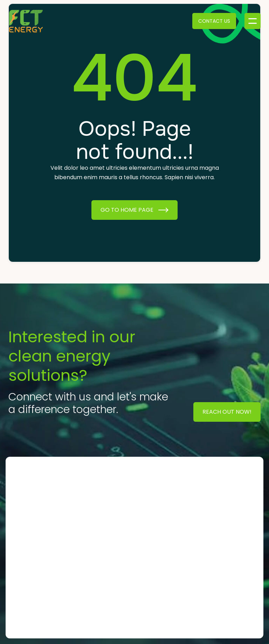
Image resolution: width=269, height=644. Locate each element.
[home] (26, 21)
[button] (253, 21)
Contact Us (214, 21)
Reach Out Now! (227, 412)
